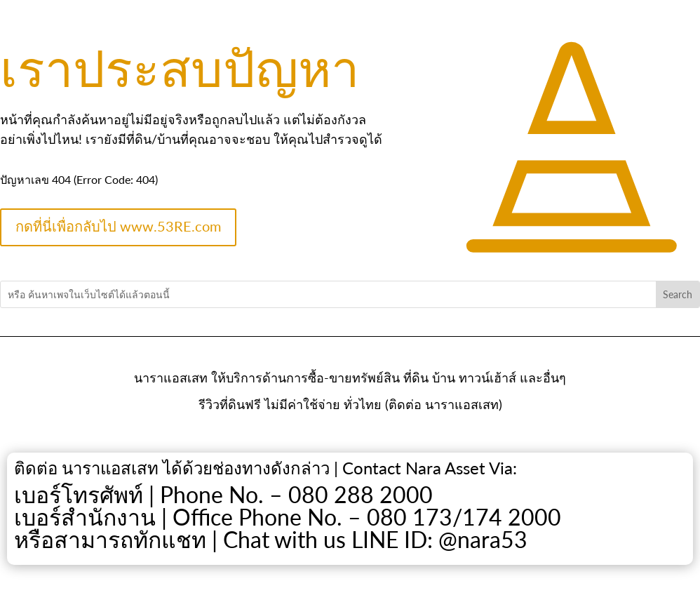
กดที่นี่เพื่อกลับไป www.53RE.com (118, 226)
